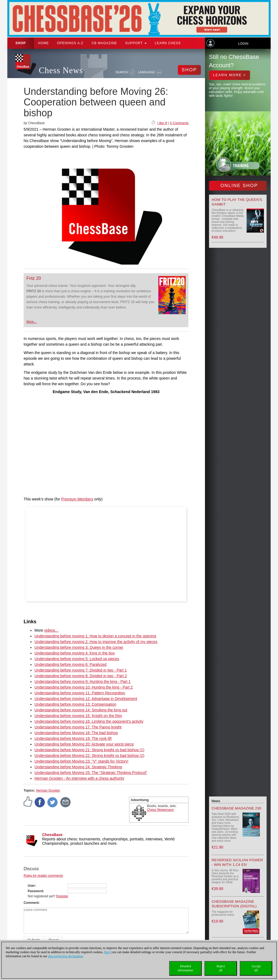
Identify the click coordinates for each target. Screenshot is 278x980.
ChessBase (52, 835)
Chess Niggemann (161, 810)
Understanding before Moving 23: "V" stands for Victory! (81, 761)
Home (43, 43)
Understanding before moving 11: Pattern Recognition (80, 693)
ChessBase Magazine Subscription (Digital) (234, 904)
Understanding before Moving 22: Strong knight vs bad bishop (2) (89, 756)
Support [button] (136, 43)
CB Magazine (104, 43)
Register (62, 896)
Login (243, 44)
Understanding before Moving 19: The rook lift (73, 738)
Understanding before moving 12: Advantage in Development (86, 699)
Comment (31, 903)
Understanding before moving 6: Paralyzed (70, 664)
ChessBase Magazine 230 (237, 808)
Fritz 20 (34, 278)
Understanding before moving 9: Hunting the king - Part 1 (83, 682)
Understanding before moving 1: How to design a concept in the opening (95, 636)
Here (107, 952)
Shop (21, 43)
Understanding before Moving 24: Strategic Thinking (78, 767)
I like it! (162, 123)
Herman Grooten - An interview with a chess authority (79, 778)
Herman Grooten (48, 791)
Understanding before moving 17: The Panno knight (78, 727)
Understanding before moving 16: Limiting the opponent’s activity (89, 721)
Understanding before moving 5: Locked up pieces (77, 659)
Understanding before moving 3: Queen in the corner (79, 647)
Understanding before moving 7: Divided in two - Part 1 (81, 670)
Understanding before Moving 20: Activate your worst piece (84, 744)
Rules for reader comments (43, 876)
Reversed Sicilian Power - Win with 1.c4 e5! (237, 862)
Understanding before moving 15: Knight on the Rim (78, 716)
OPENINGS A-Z (70, 43)
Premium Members (77, 499)
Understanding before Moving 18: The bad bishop (76, 733)
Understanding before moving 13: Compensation (75, 704)
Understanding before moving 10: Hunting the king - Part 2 (84, 687)
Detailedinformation (186, 968)
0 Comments (179, 123)
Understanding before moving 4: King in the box (75, 653)
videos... (51, 630)
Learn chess (168, 43)
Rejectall (221, 968)
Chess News (61, 70)
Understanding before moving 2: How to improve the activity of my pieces (96, 642)
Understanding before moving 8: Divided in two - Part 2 (81, 676)
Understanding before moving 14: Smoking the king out (81, 710)
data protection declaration (65, 956)
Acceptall (256, 968)
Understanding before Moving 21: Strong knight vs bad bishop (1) (89, 750)
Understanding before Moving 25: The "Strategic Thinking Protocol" (91, 773)
